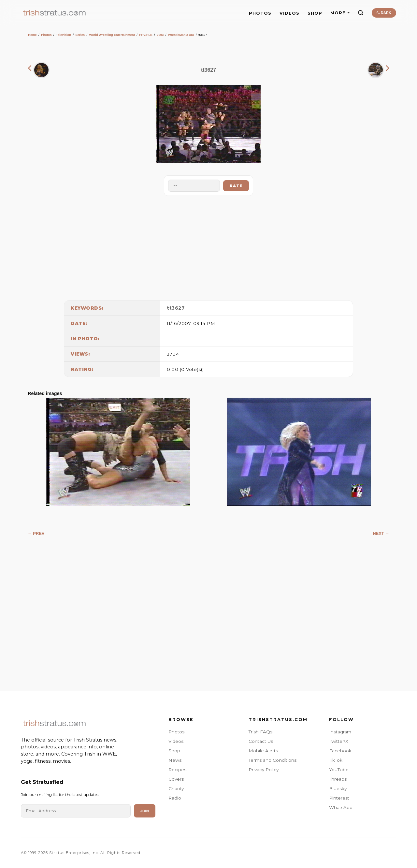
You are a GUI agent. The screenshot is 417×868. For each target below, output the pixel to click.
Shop (174, 751)
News (175, 760)
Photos (46, 35)
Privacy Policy (264, 770)
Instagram (340, 732)
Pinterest (339, 798)
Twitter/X (339, 741)
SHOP (315, 13)
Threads (338, 779)
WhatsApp (341, 807)
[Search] (361, 13)
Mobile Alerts (263, 751)
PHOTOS (260, 13)
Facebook (340, 751)
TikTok (336, 760)
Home (32, 35)
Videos (176, 741)
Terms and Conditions (273, 760)
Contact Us (261, 741)
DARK (384, 13)
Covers (176, 779)
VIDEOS (289, 13)
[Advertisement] (208, 246)
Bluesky (338, 788)
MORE (340, 13)
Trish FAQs (260, 732)
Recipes (177, 770)
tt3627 (176, 308)
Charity (176, 788)
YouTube (339, 770)
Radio (175, 798)
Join (145, 811)
